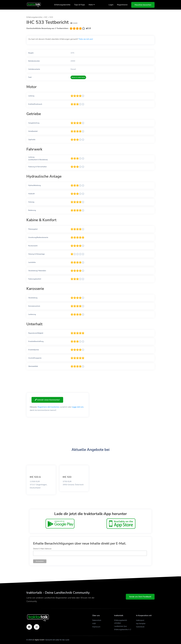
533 (51, 17)
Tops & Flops (80, 5)
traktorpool (140, 620)
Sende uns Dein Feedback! (140, 597)
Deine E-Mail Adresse (42, 549)
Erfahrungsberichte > (35, 17)
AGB (94, 624)
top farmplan (141, 624)
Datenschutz (97, 620)
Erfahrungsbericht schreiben (121, 622)
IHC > (47, 17)
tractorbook (140, 627)
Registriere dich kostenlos (49, 407)
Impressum (96, 627)
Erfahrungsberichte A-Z (123, 630)
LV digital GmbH (38, 640)
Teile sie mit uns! (86, 39)
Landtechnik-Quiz (120, 626)
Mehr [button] (92, 5)
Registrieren (122, 5)
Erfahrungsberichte (62, 5)
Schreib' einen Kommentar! (47, 400)
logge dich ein (78, 407)
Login (111, 5)
